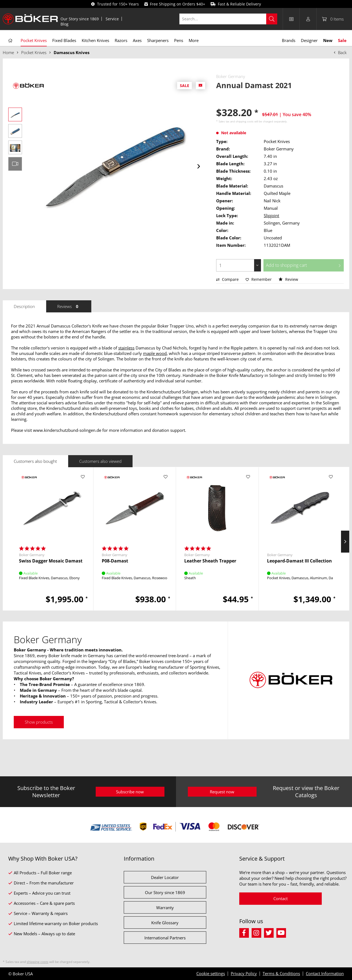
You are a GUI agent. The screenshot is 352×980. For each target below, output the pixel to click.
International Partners (165, 938)
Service (112, 19)
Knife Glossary (165, 923)
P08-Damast (115, 561)
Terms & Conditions (281, 973)
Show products (39, 722)
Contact (280, 898)
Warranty (165, 908)
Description (24, 306)
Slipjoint (271, 215)
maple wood (155, 353)
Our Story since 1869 (80, 19)
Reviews (69, 306)
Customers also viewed (100, 461)
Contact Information (325, 973)
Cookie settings (211, 973)
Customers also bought (35, 461)
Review (288, 279)
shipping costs (245, 121)
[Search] (272, 19)
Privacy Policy (244, 973)
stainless (126, 348)
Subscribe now (130, 792)
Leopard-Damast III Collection (299, 561)
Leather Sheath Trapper (210, 561)
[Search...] (228, 19)
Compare (227, 279)
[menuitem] (80, 19)
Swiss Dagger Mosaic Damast (51, 561)
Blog (64, 24)
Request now (222, 792)
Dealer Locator (165, 877)
